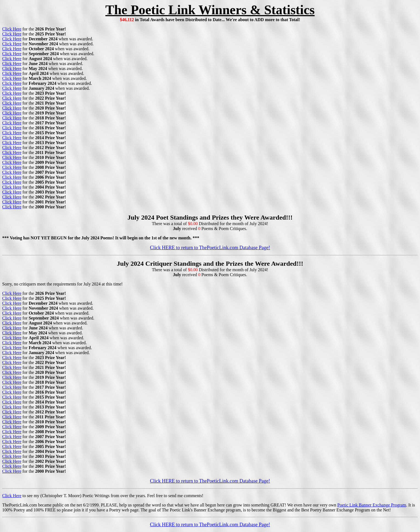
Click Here (12, 29)
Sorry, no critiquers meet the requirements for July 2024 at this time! (62, 284)
